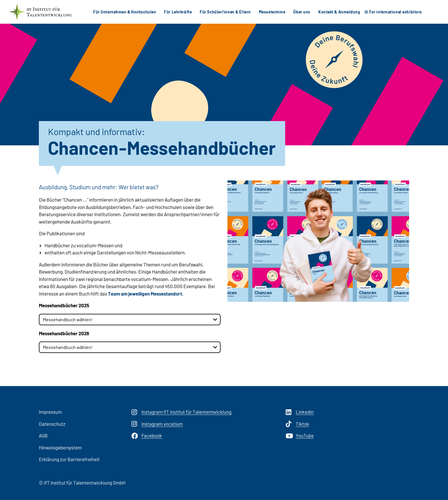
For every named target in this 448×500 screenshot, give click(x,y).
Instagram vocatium (157, 424)
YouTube (300, 436)
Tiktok (297, 424)
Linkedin (300, 412)
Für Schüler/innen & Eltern (225, 12)
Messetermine (272, 12)
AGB (43, 435)
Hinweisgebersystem (60, 447)
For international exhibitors (396, 12)
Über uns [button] (302, 12)
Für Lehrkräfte (178, 12)
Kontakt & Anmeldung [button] (339, 12)
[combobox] (130, 320)
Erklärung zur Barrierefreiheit (69, 459)
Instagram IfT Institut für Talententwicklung (181, 412)
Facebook (147, 436)
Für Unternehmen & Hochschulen (125, 12)
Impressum (50, 412)
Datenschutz (52, 424)
